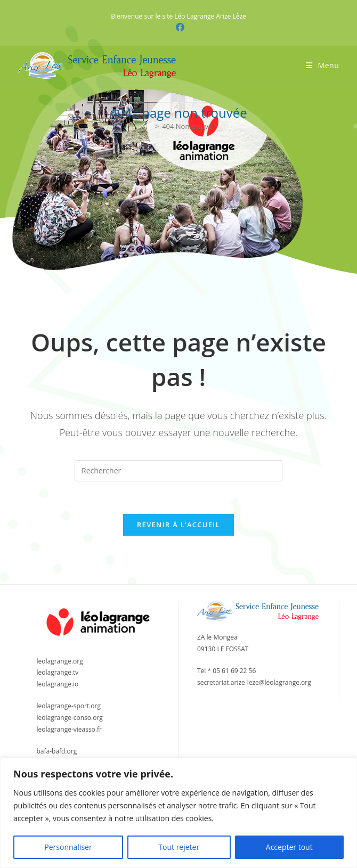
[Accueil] (148, 126)
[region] (178, 813)
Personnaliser (68, 847)
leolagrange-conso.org (70, 718)
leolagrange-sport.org (69, 706)
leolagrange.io (58, 684)
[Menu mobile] (323, 65)
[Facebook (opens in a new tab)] (178, 27)
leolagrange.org (60, 661)
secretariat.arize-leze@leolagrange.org (254, 682)
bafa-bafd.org (57, 751)
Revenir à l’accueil (178, 525)
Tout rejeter (179, 847)
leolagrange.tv (58, 672)
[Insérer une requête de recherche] (178, 471)
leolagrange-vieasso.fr (69, 729)
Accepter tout (289, 847)
